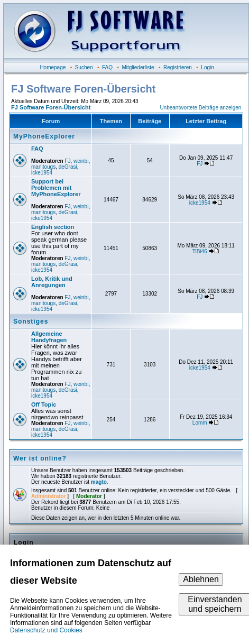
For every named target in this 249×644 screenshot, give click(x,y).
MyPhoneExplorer (44, 136)
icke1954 (42, 173)
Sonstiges (31, 321)
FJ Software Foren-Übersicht (51, 107)
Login (207, 67)
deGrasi (68, 167)
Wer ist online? (40, 458)
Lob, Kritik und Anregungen (52, 282)
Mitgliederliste (138, 67)
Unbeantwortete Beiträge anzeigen (200, 108)
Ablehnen (201, 579)
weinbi (81, 161)
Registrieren (178, 67)
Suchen (84, 67)
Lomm (200, 423)
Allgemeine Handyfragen (49, 337)
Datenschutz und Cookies (46, 630)
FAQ (107, 67)
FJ (67, 161)
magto (99, 482)
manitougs (43, 167)
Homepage (53, 67)
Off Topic (44, 404)
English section (53, 227)
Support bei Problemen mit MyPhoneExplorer (56, 188)
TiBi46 (200, 251)
